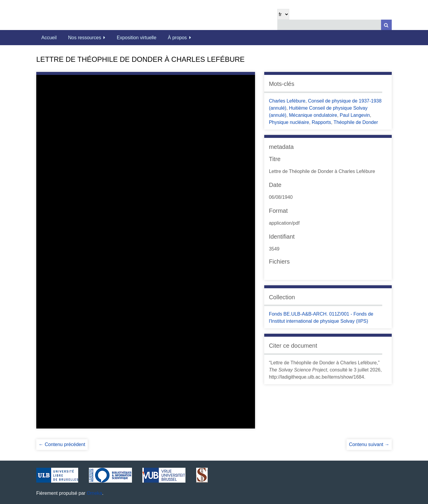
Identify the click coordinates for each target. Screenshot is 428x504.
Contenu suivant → (369, 444)
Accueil (49, 38)
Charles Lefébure (287, 101)
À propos (177, 38)
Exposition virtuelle (137, 38)
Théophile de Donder (356, 122)
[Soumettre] (386, 25)
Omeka (95, 493)
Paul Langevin (355, 115)
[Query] (335, 25)
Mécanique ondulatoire (313, 115)
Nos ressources (85, 38)
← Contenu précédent (62, 444)
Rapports (321, 122)
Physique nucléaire (289, 122)
